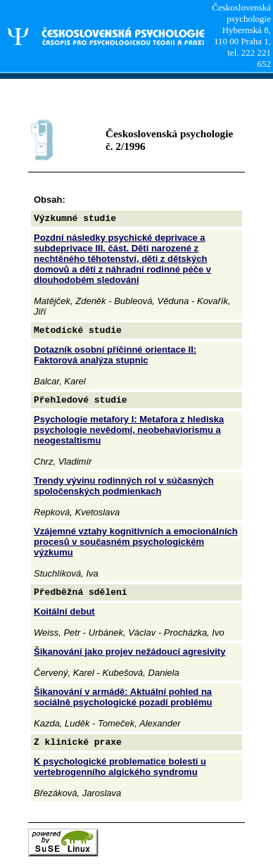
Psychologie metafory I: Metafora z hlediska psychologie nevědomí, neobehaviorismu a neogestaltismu (129, 430)
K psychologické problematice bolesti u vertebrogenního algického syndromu (120, 767)
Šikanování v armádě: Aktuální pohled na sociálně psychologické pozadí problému (123, 697)
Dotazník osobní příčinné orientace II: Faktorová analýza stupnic (115, 355)
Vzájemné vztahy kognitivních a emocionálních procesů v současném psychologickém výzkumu (136, 542)
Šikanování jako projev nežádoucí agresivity (129, 652)
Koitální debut (64, 611)
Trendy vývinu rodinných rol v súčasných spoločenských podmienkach (124, 486)
